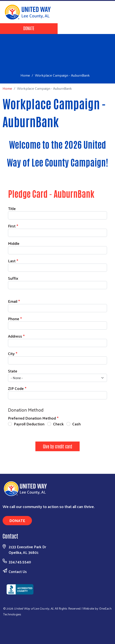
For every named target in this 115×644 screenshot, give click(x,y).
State (13, 371)
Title (12, 208)
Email (13, 301)
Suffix (13, 278)
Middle (14, 243)
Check (58, 424)
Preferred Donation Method (32, 418)
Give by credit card (57, 446)
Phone (14, 319)
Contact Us (18, 571)
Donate (29, 28)
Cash (76, 424)
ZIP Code (16, 388)
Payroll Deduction (29, 424)
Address (15, 336)
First (12, 226)
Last (12, 261)
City (11, 353)
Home (25, 75)
